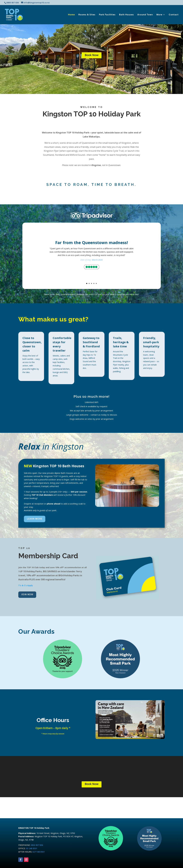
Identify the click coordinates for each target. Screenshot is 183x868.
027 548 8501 (39, 852)
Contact (174, 15)
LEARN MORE (35, 519)
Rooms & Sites (87, 15)
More (159, 15)
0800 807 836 (37, 845)
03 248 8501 (32, 848)
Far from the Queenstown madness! (92, 242)
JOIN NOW (27, 595)
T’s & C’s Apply (26, 585)
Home (71, 15)
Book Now (92, 55)
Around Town (145, 15)
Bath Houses (126, 15)
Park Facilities (107, 15)
